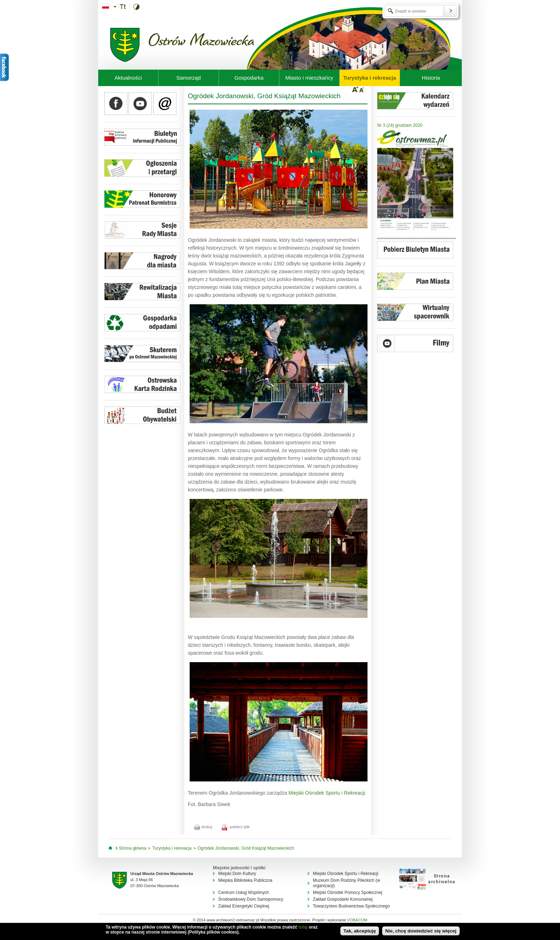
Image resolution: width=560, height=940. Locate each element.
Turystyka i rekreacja (370, 78)
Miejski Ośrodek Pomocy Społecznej (347, 892)
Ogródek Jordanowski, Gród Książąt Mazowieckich (246, 848)
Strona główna (133, 848)
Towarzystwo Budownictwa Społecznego (351, 906)
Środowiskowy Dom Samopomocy (251, 899)
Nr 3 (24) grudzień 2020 (400, 125)
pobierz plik (236, 827)
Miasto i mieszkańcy (309, 78)
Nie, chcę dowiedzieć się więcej (421, 931)
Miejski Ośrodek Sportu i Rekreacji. (327, 793)
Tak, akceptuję (360, 931)
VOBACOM (357, 920)
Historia (431, 78)
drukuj (203, 827)
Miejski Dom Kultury (237, 874)
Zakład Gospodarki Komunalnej (343, 899)
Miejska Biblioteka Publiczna (245, 880)
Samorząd (189, 78)
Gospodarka (249, 78)
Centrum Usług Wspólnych (244, 892)
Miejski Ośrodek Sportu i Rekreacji (346, 874)
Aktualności (128, 78)
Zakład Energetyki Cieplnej (244, 906)
